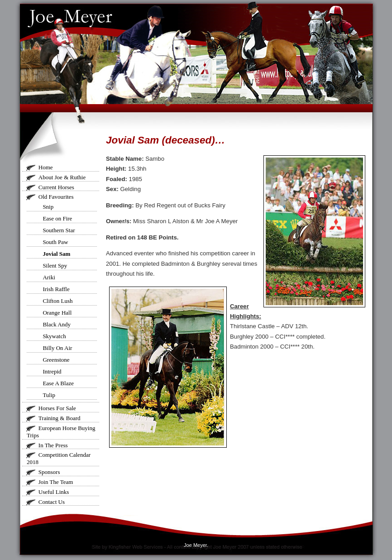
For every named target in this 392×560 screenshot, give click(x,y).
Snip (48, 207)
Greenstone (56, 360)
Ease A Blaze (58, 383)
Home (46, 167)
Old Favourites (56, 197)
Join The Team (56, 482)
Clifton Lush (57, 301)
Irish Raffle (56, 289)
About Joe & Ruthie (62, 177)
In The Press (53, 445)
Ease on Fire (57, 218)
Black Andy (57, 324)
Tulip (49, 395)
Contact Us (52, 502)
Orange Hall (57, 313)
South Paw (55, 242)
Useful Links (54, 492)
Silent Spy (55, 266)
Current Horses (56, 187)
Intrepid (52, 371)
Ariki (49, 277)
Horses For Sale (57, 408)
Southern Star (59, 230)
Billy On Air (57, 348)
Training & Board (60, 418)
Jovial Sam (56, 254)
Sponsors (49, 472)
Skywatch (54, 336)
